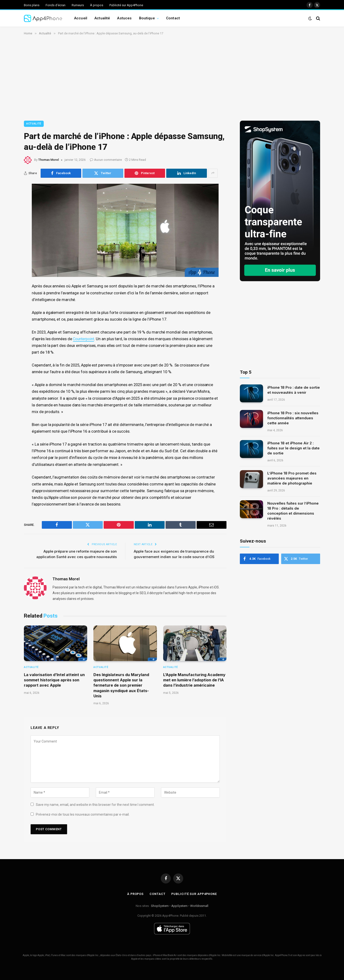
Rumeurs (78, 5)
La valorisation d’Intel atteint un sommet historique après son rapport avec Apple (54, 680)
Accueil (81, 18)
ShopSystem (160, 906)
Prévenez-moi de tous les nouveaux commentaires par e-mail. (83, 814)
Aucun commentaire (106, 160)
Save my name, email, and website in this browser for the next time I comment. (95, 805)
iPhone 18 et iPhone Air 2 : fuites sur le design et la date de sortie (293, 448)
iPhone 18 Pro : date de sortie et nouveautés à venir (294, 390)
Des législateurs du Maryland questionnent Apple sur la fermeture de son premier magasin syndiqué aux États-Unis (121, 685)
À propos (97, 5)
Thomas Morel (48, 160)
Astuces (124, 18)
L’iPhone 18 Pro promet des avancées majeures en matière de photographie (292, 478)
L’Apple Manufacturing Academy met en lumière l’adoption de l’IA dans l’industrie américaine (194, 680)
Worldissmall (199, 906)
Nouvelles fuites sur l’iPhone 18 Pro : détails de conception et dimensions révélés (293, 511)
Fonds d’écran (56, 5)
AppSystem (179, 906)
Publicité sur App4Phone (126, 5)
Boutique (147, 18)
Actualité (102, 18)
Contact (173, 18)
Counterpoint (84, 339)
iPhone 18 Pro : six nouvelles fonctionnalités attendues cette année (293, 418)
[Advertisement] (172, 77)
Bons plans (32, 5)
